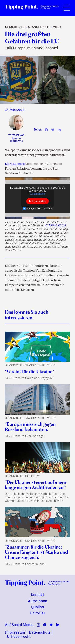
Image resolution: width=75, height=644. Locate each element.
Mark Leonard (15, 164)
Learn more (38, 194)
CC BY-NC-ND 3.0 (55, 226)
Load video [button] (39, 201)
